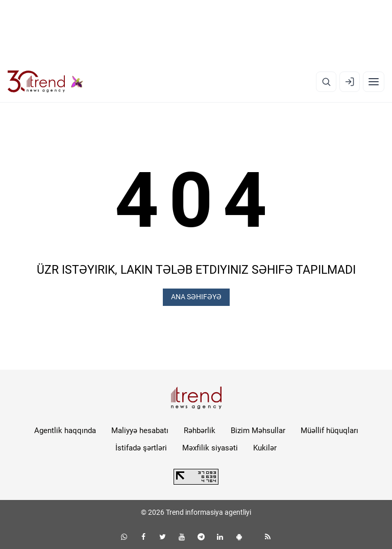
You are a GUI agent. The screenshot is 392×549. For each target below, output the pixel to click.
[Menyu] (374, 82)
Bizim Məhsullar (258, 431)
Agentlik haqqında (65, 431)
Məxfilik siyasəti (210, 448)
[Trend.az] (45, 82)
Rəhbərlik (200, 431)
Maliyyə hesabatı (140, 431)
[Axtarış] (326, 82)
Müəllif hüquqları (329, 431)
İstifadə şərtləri (141, 448)
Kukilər (265, 448)
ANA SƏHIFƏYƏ (196, 297)
